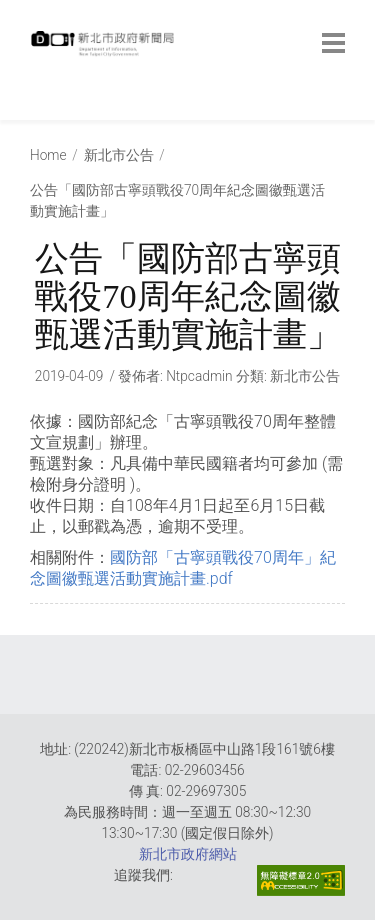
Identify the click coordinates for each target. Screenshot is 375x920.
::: (35, 109)
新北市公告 (119, 155)
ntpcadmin (199, 376)
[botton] (333, 43)
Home (48, 155)
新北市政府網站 (188, 854)
